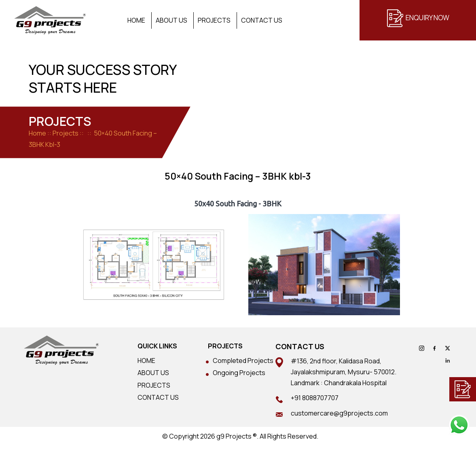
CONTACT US (158, 397)
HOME (146, 361)
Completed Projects (243, 361)
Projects (214, 20)
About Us (171, 20)
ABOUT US (153, 373)
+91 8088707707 (315, 398)
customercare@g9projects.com (339, 413)
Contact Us (262, 20)
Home (136, 20)
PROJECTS (154, 385)
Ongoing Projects (239, 373)
